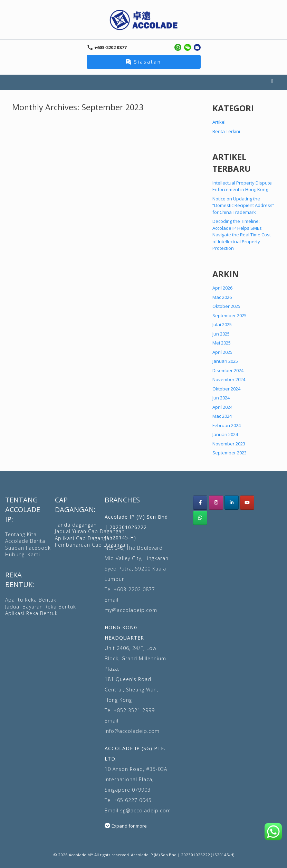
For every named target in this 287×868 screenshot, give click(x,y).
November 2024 (229, 379)
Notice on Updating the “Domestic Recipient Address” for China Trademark (243, 205)
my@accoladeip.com (131, 610)
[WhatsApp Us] (200, 518)
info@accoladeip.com (132, 731)
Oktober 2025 (226, 306)
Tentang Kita (21, 534)
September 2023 (229, 453)
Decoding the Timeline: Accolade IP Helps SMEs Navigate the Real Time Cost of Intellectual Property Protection (242, 235)
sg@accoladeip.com (146, 810)
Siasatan (143, 62)
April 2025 (222, 352)
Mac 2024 (222, 416)
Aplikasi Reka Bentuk (31, 613)
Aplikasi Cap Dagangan (84, 538)
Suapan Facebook (28, 548)
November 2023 (229, 444)
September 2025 (229, 315)
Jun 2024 (221, 398)
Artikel (219, 122)
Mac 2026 (222, 297)
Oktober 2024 (226, 389)
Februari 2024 (227, 425)
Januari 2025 (225, 361)
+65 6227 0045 (133, 800)
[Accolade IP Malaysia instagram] (216, 503)
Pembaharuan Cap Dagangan (92, 545)
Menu (272, 82)
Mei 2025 (222, 343)
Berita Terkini (226, 131)
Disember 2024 (228, 370)
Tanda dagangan (76, 525)
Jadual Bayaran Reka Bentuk (41, 607)
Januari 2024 (225, 434)
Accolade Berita (25, 541)
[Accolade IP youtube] (247, 503)
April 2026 (222, 288)
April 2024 (222, 407)
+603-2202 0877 (134, 589)
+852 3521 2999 (134, 710)
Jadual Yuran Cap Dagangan (90, 531)
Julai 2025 (222, 324)
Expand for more (129, 826)
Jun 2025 (221, 334)
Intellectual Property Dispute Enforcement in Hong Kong (242, 186)
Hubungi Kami (23, 554)
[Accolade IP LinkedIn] (232, 503)
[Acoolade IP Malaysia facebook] (200, 503)
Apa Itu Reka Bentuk (31, 600)
